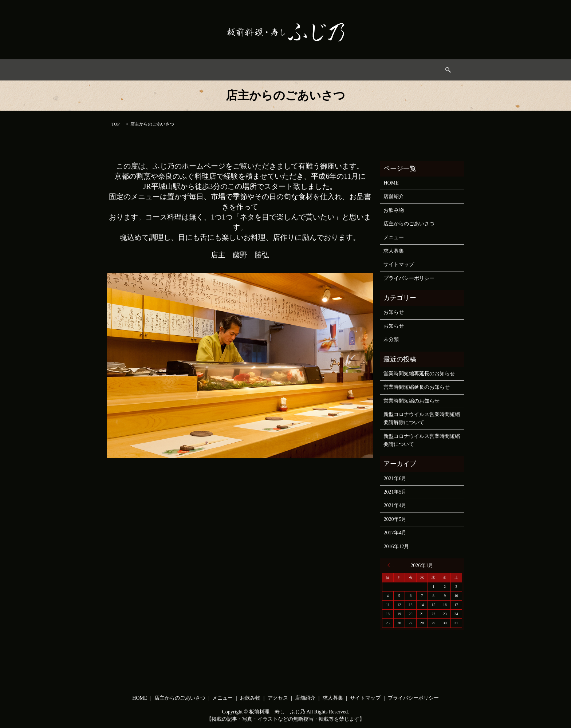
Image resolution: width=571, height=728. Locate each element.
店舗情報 (352, 70)
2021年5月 (395, 492)
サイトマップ (399, 264)
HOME (161, 70)
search (412, 70)
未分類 (391, 339)
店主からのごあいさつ (206, 70)
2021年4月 (395, 505)
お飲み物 (287, 70)
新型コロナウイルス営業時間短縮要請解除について (422, 418)
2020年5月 (395, 519)
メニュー (254, 70)
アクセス (319, 70)
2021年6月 (395, 478)
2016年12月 (396, 547)
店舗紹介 (394, 196)
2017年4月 (395, 533)
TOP (115, 124)
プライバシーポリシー (409, 278)
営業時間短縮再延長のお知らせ (419, 374)
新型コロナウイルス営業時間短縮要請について (422, 440)
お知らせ (394, 312)
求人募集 (385, 70)
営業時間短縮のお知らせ (411, 401)
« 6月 (391, 565)
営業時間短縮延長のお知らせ (417, 387)
